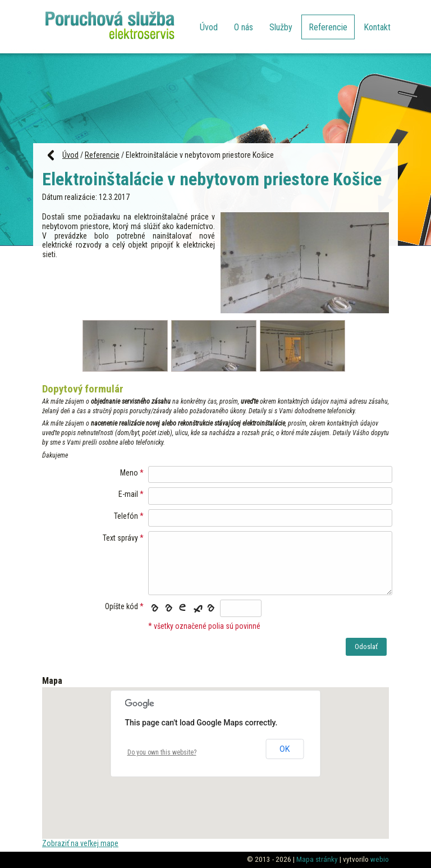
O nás (244, 27)
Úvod (209, 27)
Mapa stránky (317, 859)
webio (380, 859)
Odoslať (366, 647)
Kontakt (377, 27)
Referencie (328, 27)
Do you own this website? (162, 752)
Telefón (126, 516)
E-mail (128, 494)
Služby (281, 27)
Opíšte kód (121, 606)
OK (285, 749)
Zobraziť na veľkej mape (80, 843)
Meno (129, 473)
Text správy (120, 538)
